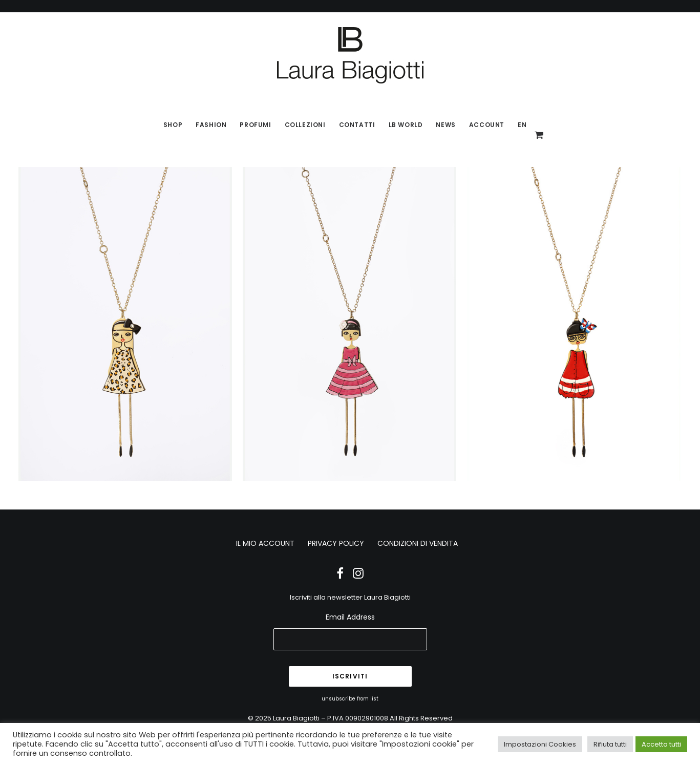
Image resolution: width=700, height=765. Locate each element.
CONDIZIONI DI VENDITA (418, 543)
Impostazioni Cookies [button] (540, 744)
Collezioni (305, 125)
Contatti (357, 125)
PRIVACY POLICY (336, 543)
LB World (406, 125)
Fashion (211, 125)
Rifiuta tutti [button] (610, 744)
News (446, 125)
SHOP (173, 125)
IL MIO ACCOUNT (265, 543)
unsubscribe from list (350, 699)
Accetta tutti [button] (661, 744)
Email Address (350, 617)
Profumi (255, 125)
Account (487, 125)
